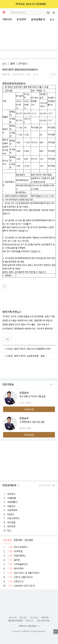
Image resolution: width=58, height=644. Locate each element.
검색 (48, 13)
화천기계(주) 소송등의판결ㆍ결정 (29, 356)
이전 (47, 385)
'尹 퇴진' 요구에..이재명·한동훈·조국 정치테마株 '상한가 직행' (29, 317)
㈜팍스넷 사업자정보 (28, 626)
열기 (56, 632)
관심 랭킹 (29, 540)
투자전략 (21, 19)
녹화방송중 (29, 409)
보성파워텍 (12, 510)
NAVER (11, 514)
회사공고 (23, 618)
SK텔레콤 (12, 498)
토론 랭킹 (18, 540)
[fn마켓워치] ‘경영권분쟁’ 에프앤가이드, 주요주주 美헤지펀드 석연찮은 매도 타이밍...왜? (29, 329)
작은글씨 (51, 75)
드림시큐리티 (13, 518)
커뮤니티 (7, 19)
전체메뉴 (55, 13)
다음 (54, 385)
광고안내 (34, 618)
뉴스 (52, 19)
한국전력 (11, 526)
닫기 (54, 4)
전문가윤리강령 (43, 621)
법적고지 (30, 621)
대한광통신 (12, 502)
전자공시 (23, 64)
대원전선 (11, 506)
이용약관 (45, 618)
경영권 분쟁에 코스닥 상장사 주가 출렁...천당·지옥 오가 (26, 325)
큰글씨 (54, 75)
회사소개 (13, 618)
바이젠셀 (11, 522)
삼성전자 (11, 494)
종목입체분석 (38, 19)
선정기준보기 (18, 486)
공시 (13, 64)
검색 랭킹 (7, 540)
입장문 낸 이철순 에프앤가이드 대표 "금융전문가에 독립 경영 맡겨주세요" (29, 321)
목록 (7, 339)
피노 (9, 531)
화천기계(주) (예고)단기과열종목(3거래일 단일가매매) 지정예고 (34, 349)
